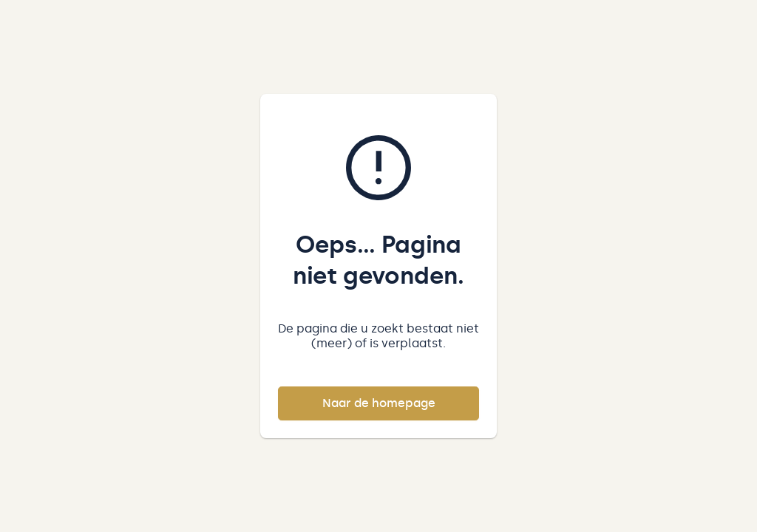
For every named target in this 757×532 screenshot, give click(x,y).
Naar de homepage (379, 403)
